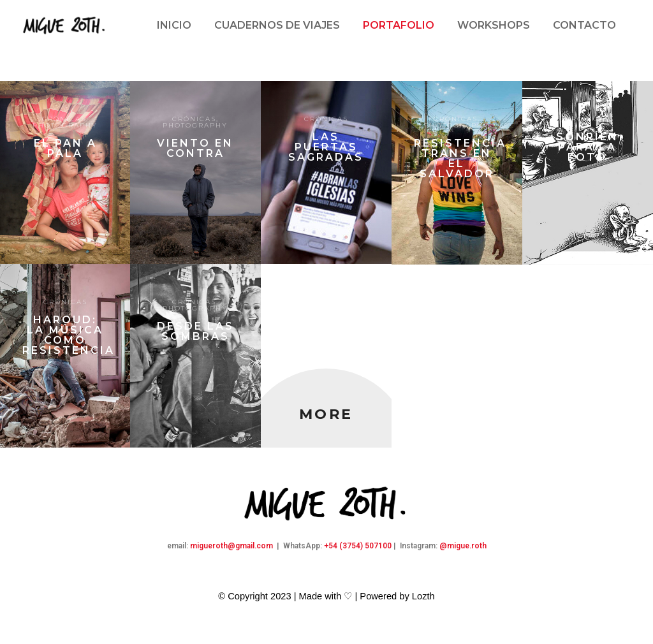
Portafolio (399, 25)
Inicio (174, 25)
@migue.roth (463, 546)
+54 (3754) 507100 (358, 546)
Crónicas (64, 119)
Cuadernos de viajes (277, 25)
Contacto (584, 25)
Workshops (494, 25)
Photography (65, 125)
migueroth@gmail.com (231, 546)
